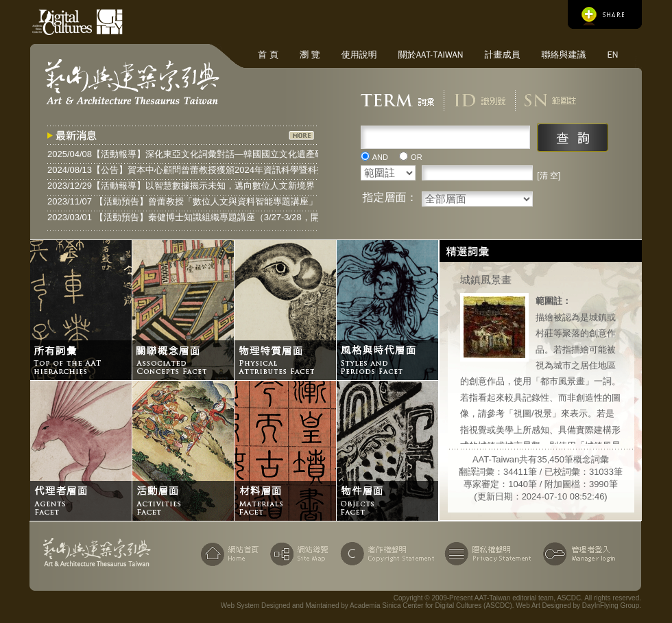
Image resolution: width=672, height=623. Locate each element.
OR (417, 157)
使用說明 (359, 55)
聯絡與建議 (563, 55)
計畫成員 (502, 55)
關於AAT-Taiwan (431, 55)
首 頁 (268, 55)
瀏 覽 (310, 55)
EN (612, 55)
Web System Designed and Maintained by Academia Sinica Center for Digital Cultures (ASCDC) (367, 606)
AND (380, 157)
